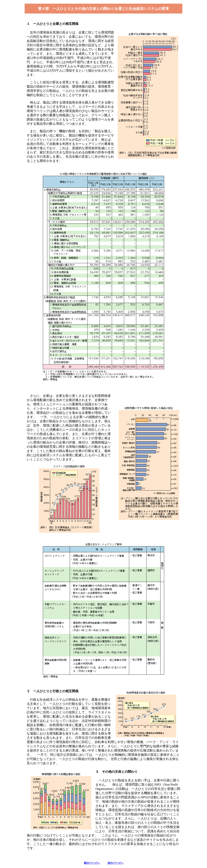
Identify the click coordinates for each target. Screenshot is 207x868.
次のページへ (115, 863)
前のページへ (92, 863)
